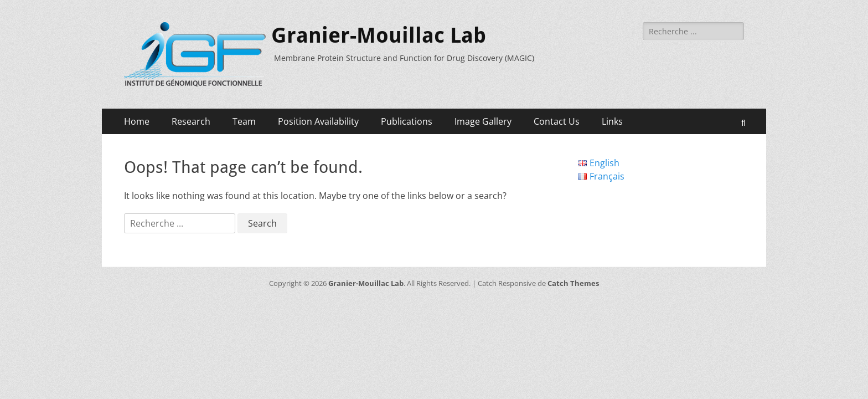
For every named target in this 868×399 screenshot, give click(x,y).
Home (137, 121)
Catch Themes (573, 283)
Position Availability (318, 121)
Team (244, 121)
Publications (407, 121)
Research (191, 121)
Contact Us (557, 121)
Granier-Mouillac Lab (379, 35)
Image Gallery (483, 121)
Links (612, 121)
